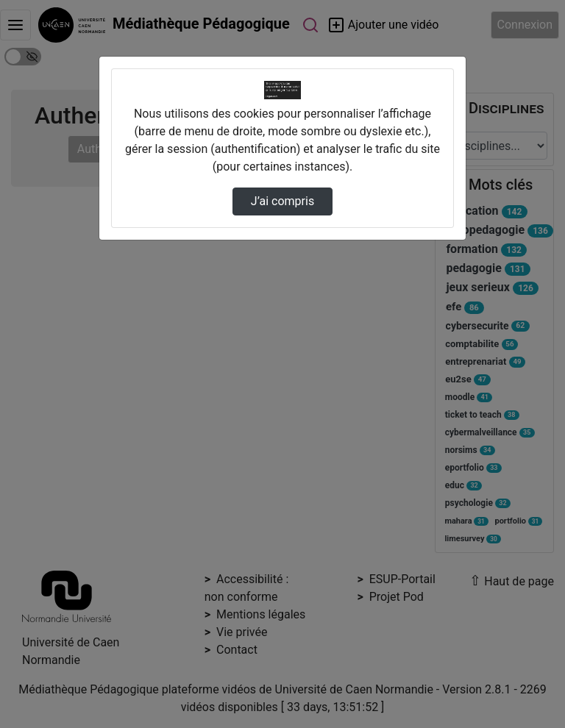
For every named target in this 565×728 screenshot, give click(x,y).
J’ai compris (282, 201)
